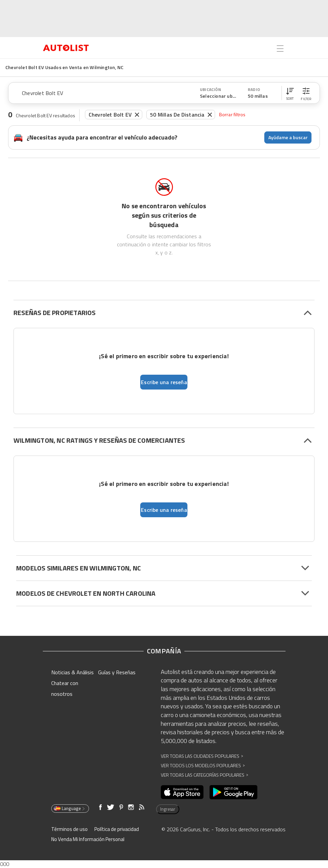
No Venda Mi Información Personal (88, 839)
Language (70, 808)
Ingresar (168, 809)
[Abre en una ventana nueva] (182, 792)
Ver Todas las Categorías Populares (204, 775)
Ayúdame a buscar (288, 137)
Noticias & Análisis (72, 672)
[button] (290, 93)
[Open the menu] (280, 49)
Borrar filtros (232, 114)
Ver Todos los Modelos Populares (203, 765)
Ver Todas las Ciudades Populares (202, 756)
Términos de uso (69, 829)
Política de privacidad (117, 829)
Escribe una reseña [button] (164, 382)
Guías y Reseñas (117, 672)
